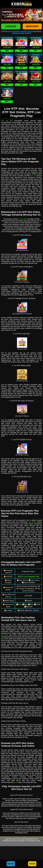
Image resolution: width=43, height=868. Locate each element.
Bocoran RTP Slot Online (14, 841)
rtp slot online (23, 219)
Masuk (32, 864)
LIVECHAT (11, 26)
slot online (32, 522)
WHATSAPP (32, 26)
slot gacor (5, 635)
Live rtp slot (7, 121)
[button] (5, 15)
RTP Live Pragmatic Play (27, 839)
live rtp (33, 176)
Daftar (11, 864)
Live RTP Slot (11, 839)
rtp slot (16, 782)
